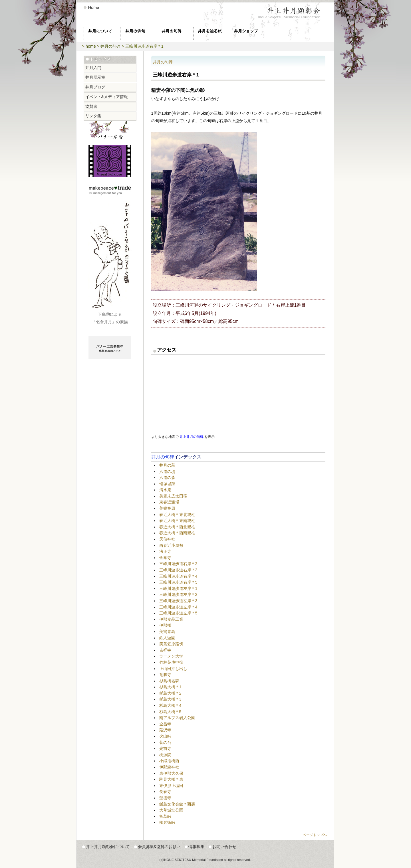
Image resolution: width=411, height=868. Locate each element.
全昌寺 (165, 724)
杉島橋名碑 (169, 681)
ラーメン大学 (171, 656)
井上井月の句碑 (192, 437)
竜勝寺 (165, 675)
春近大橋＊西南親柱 (177, 533)
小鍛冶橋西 (169, 761)
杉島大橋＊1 (170, 687)
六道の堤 (167, 472)
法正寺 (165, 551)
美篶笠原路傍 (171, 644)
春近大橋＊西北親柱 (177, 527)
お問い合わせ (224, 847)
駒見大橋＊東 (171, 779)
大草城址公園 (171, 810)
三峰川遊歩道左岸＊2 (178, 594)
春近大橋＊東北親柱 (177, 515)
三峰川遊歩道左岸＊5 (178, 613)
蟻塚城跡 (167, 484)
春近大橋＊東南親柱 (177, 521)
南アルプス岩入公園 (177, 718)
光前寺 (165, 748)
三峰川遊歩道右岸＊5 (178, 582)
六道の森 (167, 477)
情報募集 (196, 847)
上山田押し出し (173, 669)
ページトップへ (315, 835)
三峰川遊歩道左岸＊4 (178, 607)
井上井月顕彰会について (108, 847)
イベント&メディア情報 (107, 97)
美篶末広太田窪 (173, 496)
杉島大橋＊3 (170, 699)
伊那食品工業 (171, 619)
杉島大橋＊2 (170, 693)
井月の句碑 (110, 46)
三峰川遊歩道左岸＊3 (178, 601)
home (91, 46)
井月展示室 (95, 77)
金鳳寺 (165, 558)
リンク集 (93, 116)
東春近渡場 (169, 502)
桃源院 (165, 755)
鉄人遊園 (167, 638)
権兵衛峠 (167, 822)
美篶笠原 (167, 508)
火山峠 (165, 736)
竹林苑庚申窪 (171, 662)
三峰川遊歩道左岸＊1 (178, 588)
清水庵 (165, 490)
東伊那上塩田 (171, 786)
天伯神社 (167, 539)
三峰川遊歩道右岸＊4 (178, 576)
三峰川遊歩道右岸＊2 (178, 564)
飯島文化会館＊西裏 (177, 804)
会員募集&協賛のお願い (159, 847)
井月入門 (93, 68)
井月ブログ (95, 87)
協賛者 (91, 106)
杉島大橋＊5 (170, 712)
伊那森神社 (169, 767)
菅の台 (165, 742)
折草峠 (165, 816)
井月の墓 (167, 465)
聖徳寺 (165, 798)
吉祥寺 (165, 650)
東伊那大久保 (171, 773)
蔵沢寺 (165, 730)
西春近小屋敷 (171, 545)
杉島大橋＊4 (170, 705)
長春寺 (165, 792)
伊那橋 (165, 625)
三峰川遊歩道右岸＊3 (178, 570)
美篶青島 (167, 632)
